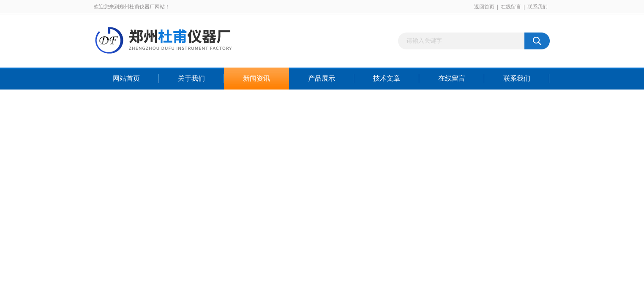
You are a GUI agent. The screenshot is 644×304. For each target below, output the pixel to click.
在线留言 (511, 7)
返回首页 (484, 7)
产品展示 (322, 78)
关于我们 (191, 78)
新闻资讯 (257, 78)
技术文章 (387, 78)
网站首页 (126, 78)
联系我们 (538, 7)
